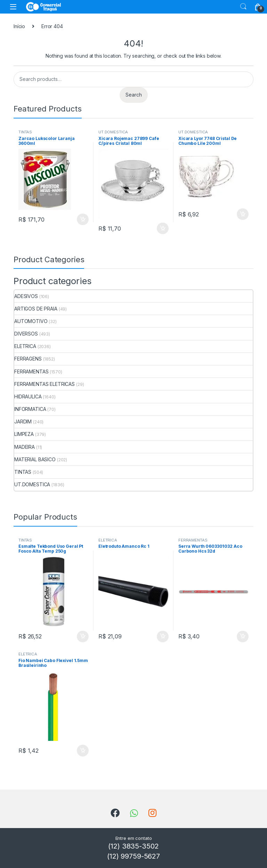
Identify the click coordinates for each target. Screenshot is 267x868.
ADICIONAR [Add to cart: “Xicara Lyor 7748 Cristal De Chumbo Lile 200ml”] (243, 214)
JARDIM (23, 421)
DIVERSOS (26, 334)
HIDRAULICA (28, 396)
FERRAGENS (28, 359)
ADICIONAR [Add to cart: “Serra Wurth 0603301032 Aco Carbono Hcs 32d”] (243, 637)
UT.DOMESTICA (113, 132)
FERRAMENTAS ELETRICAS (44, 384)
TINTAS (25, 132)
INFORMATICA (30, 409)
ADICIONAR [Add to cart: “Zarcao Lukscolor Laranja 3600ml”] (83, 220)
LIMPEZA (24, 434)
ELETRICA (25, 346)
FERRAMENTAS (31, 371)
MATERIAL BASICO (35, 459)
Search (243, 7)
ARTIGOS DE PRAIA (36, 309)
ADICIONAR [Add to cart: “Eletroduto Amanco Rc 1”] (163, 637)
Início (19, 26)
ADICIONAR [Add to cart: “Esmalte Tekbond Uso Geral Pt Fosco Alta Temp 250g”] (83, 637)
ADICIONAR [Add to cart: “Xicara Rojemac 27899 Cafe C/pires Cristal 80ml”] (163, 229)
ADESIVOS (26, 296)
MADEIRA (25, 447)
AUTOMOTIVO (31, 321)
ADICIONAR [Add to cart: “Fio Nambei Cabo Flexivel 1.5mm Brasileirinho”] (83, 751)
